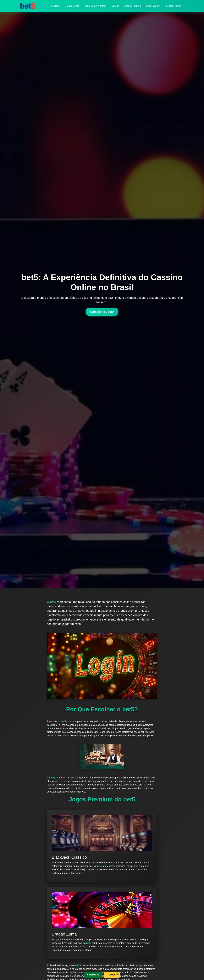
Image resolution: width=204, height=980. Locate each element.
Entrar (112, 975)
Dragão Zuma (72, 6)
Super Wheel (153, 6)
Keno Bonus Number (95, 6)
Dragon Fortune (133, 6)
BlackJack (54, 6)
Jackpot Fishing (173, 6)
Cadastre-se (93, 975)
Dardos (115, 6)
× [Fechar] (118, 974)
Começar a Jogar (102, 312)
